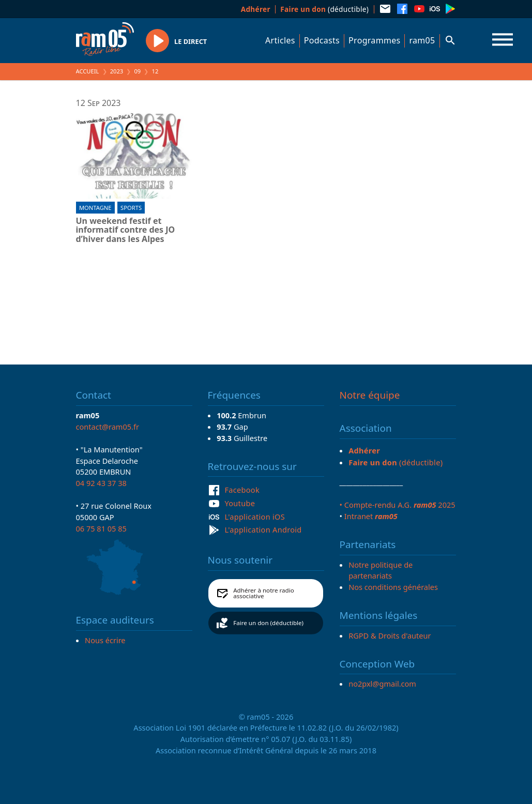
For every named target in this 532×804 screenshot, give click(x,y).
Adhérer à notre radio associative (264, 593)
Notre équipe (370, 395)
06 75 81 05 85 (101, 528)
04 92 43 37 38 (101, 483)
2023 (117, 71)
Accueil (88, 71)
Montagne (95, 208)
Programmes (374, 40)
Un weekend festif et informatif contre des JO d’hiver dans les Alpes (126, 230)
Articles (280, 40)
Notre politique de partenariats (381, 570)
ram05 (422, 40)
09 (137, 71)
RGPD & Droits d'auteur (390, 635)
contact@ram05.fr (108, 427)
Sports (131, 208)
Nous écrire (105, 640)
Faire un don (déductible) (268, 623)
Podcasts (322, 40)
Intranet (371, 516)
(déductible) (324, 9)
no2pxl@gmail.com (382, 684)
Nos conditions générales (393, 587)
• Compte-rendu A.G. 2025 (398, 505)
